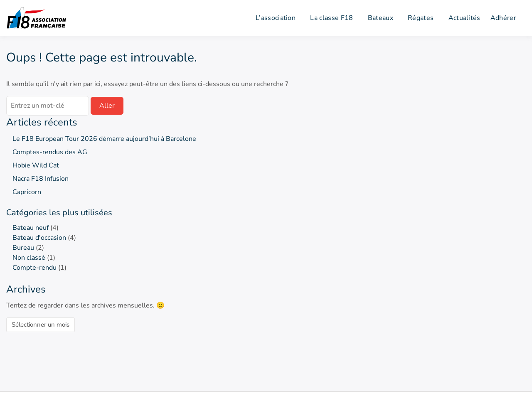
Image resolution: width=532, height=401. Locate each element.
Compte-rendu (34, 268)
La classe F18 (331, 18)
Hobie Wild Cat (36, 165)
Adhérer (503, 18)
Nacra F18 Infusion (41, 179)
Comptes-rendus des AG (50, 152)
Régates (421, 18)
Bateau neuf (31, 228)
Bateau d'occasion (39, 238)
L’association (276, 18)
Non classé (29, 258)
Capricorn (27, 192)
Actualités (464, 18)
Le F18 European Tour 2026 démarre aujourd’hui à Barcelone (104, 139)
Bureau (23, 248)
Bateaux (381, 18)
